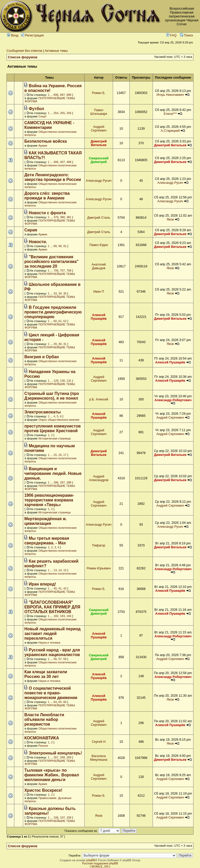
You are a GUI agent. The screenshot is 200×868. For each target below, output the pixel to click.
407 (63, 162)
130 (63, 381)
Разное (43, 746)
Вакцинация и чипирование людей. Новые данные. (53, 473)
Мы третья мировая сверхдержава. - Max (47, 541)
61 (60, 321)
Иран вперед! (43, 584)
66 (65, 702)
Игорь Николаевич (170, 95)
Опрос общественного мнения (59, 420)
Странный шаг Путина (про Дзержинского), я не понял (52, 396)
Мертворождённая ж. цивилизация (45, 521)
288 (69, 482)
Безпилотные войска (45, 141)
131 (69, 381)
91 (65, 246)
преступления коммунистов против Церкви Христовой (52, 428)
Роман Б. (99, 93)
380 (63, 217)
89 (55, 246)
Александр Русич (99, 181)
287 (63, 482)
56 (55, 659)
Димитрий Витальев (99, 143)
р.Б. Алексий (99, 399)
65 (60, 702)
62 (65, 321)
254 (56, 113)
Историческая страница (54, 438)
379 (56, 217)
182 (56, 616)
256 (69, 113)
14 (60, 570)
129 (56, 381)
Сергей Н (99, 742)
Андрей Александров (99, 478)
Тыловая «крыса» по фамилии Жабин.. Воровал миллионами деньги (52, 775)
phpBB (91, 860)
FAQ (171, 35)
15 (55, 455)
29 (55, 344)
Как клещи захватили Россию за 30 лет (46, 674)
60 (55, 321)
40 (55, 588)
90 (60, 246)
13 (55, 570)
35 (65, 293)
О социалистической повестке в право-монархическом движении (51, 693)
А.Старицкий (170, 131)
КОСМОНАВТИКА (42, 738)
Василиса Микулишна (99, 758)
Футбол (37, 109)
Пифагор (99, 545)
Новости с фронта (47, 213)
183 (63, 616)
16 (60, 455)
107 (63, 817)
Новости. (38, 242)
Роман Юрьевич (99, 568)
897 (63, 95)
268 (63, 757)
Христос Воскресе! (43, 790)
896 (56, 95)
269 (69, 757)
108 (69, 817)
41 (60, 588)
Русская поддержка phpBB (100, 863)
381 (69, 217)
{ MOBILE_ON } (100, 866)
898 (69, 95)
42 (65, 588)
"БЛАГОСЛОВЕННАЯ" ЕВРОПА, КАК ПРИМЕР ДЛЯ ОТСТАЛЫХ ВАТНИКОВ (52, 607)
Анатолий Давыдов (99, 266)
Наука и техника (49, 643)
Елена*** (170, 114)
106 (56, 817)
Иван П (99, 292)
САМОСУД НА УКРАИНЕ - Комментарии (49, 125)
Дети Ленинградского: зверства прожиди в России (52, 177)
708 (69, 271)
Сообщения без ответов (24, 51)
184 (69, 616)
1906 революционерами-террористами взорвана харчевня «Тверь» (49, 500)
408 (69, 162)
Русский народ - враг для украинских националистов (52, 652)
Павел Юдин (99, 245)
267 (56, 757)
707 (63, 271)
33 (55, 293)
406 (56, 162)
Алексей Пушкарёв (99, 317)
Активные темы (56, 51)
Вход (13, 35)
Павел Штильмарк (99, 112)
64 (55, 702)
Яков (170, 219)
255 (63, 113)
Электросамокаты (42, 412)
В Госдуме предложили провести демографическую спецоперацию (53, 312)
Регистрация (32, 35)
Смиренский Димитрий (99, 160)
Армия (43, 146)
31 (65, 344)
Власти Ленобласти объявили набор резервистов (44, 719)
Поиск (186, 35)
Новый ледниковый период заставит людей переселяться (52, 634)
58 (65, 659)
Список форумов (23, 57)
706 (56, 271)
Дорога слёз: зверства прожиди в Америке (47, 196)
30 (60, 344)
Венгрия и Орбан (41, 357)
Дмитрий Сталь (99, 218)
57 (60, 659)
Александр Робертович (173, 400)
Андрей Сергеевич (99, 129)
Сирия (31, 230)
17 (65, 455)
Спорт (42, 116)
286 (56, 482)
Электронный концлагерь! (56, 753)
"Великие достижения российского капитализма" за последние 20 (51, 262)
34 (60, 293)
